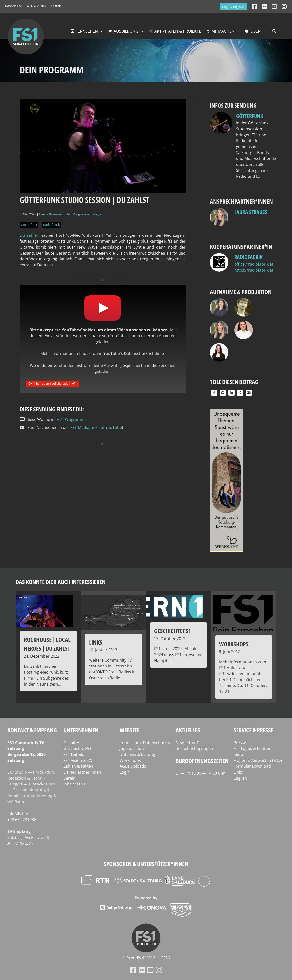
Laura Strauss (251, 212)
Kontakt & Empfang (32, 730)
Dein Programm (77, 214)
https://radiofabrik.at (254, 270)
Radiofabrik (52, 225)
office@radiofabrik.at (254, 264)
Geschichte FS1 (77, 748)
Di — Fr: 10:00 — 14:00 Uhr (200, 773)
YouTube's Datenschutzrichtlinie (134, 353)
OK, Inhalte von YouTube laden (53, 383)
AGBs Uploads (133, 766)
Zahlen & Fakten (78, 766)
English (56, 6)
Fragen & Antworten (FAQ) (258, 760)
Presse (240, 743)
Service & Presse (253, 730)
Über (255, 31)
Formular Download (252, 766)
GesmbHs (73, 743)
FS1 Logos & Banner (252, 748)
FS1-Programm (71, 419)
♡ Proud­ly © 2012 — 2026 (146, 958)
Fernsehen (87, 31)
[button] (214, 393)
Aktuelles (188, 730)
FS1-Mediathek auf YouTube (96, 427)
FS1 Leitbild (74, 754)
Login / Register (234, 7)
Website (129, 730)
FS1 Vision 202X (78, 760)
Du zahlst (29, 235)
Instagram (97, 214)
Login (125, 772)
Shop (238, 754)
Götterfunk (29, 225)
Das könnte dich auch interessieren (61, 582)
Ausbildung (126, 31)
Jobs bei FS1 (74, 784)
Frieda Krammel (51, 214)
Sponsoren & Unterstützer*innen (146, 864)
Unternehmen (81, 730)
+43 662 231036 (36, 6)
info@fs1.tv (13, 6)
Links (238, 772)
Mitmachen (223, 31)
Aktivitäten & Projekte (178, 31)
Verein (69, 778)
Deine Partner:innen (82, 772)
